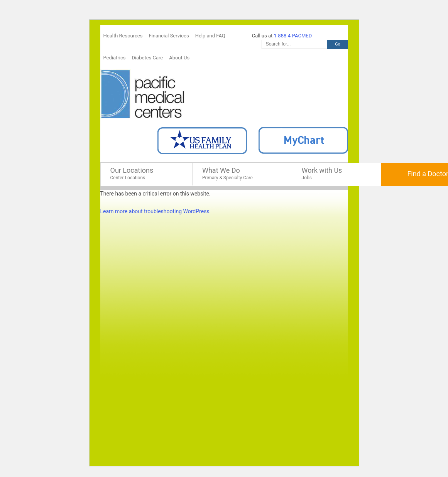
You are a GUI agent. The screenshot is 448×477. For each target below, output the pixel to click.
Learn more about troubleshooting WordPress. (156, 211)
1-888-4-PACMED (293, 36)
